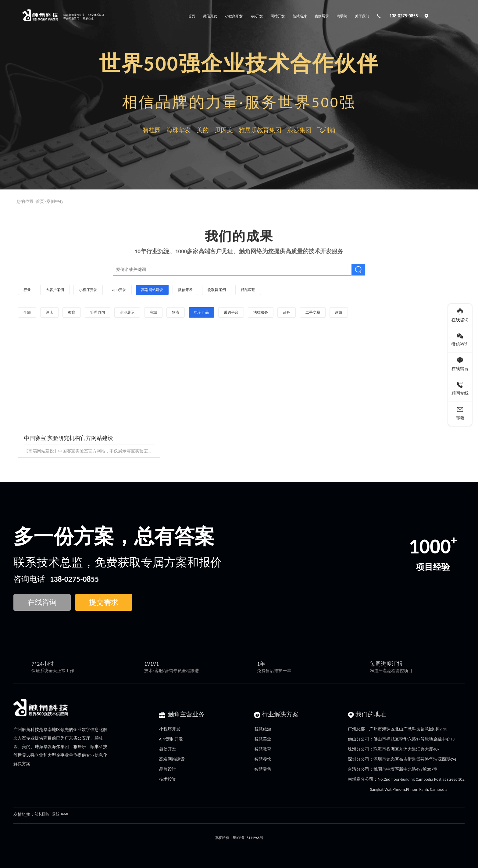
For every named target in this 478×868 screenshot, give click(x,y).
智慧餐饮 (263, 759)
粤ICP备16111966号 (248, 838)
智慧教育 (263, 749)
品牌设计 (168, 769)
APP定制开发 (171, 739)
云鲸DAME (60, 814)
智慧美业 (263, 739)
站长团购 (42, 814)
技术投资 (168, 779)
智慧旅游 (263, 729)
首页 (40, 202)
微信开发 (168, 749)
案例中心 (55, 202)
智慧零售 (263, 769)
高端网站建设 (172, 759)
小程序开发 (170, 729)
